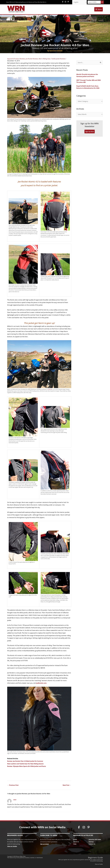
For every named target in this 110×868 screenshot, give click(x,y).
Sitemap (91, 842)
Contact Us (92, 844)
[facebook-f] (63, 2)
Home (75, 839)
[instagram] (66, 2)
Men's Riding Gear (45, 59)
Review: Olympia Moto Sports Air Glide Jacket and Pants (27, 766)
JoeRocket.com (41, 683)
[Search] (102, 2)
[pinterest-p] (68, 2)
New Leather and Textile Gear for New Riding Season (25, 764)
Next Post (67, 785)
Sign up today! (45, 844)
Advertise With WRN (95, 839)
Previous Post (13, 785)
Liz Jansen (50, 389)
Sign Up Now (90, 132)
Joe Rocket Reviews (32, 59)
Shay (15, 800)
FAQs (75, 844)
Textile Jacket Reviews (58, 59)
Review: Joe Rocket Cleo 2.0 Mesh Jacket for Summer (25, 761)
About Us (76, 842)
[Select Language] (80, 2)
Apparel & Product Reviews (16, 59)
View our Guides (12, 846)
